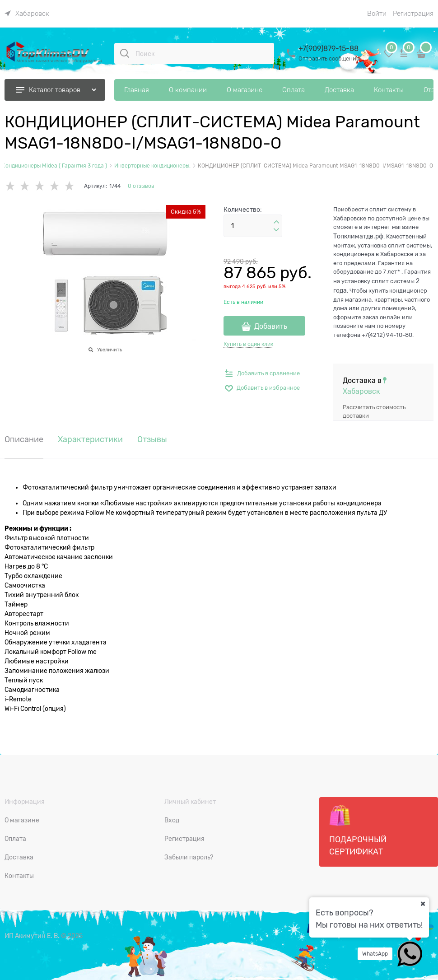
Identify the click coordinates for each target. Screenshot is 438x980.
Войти (377, 14)
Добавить (271, 327)
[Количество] (253, 226)
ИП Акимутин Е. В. (32, 936)
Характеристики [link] (90, 440)
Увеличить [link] (109, 350)
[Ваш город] (423, 904)
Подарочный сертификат (358, 831)
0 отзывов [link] (141, 186)
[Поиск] (125, 53)
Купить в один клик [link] (248, 344)
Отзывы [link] (152, 440)
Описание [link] (24, 440)
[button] (276, 222)
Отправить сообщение (329, 58)
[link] (27, 14)
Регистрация (413, 14)
